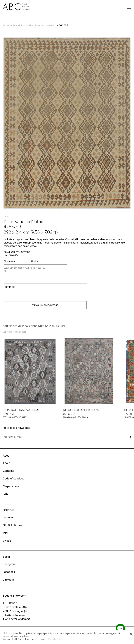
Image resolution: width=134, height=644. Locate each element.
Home (7, 26)
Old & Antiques (13, 525)
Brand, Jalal (19, 26)
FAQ (6, 494)
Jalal (5, 533)
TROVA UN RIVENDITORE (45, 305)
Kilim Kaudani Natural (42, 26)
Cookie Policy (55, 640)
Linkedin (8, 580)
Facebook (9, 572)
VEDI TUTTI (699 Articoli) (16, 332)
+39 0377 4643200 (18, 619)
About (7, 463)
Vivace (7, 541)
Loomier (8, 518)
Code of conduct (13, 479)
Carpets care (11, 486)
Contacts (8, 471)
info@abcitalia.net (14, 615)
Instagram (9, 564)
